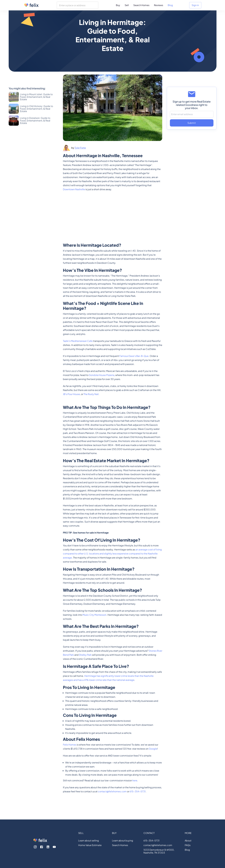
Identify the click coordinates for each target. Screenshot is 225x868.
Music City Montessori (94, 615)
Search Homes (120, 845)
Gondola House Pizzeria (102, 375)
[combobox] (78, 5)
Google (153, 749)
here (135, 780)
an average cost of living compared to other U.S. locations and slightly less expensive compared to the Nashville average (112, 554)
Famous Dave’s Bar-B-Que (134, 356)
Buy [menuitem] (118, 5)
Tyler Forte (80, 148)
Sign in (195, 5)
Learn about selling (89, 841)
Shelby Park (85, 655)
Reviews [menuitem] (159, 5)
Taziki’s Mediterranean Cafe (78, 341)
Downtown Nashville (74, 189)
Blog (187, 850)
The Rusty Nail (91, 394)
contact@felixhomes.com (112, 791)
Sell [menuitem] (127, 5)
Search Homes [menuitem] (141, 5)
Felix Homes (70, 745)
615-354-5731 (138, 791)
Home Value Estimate (90, 845)
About (188, 841)
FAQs (188, 845)
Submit (192, 123)
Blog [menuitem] (170, 5)
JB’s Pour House (71, 394)
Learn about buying (123, 841)
